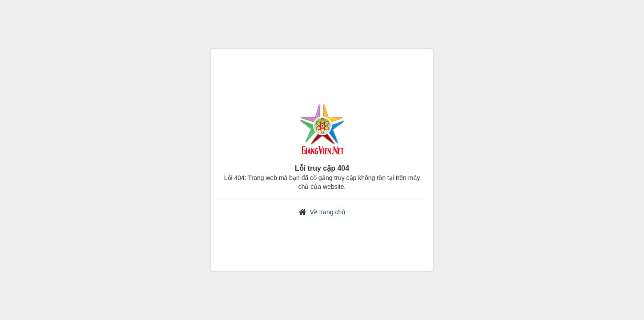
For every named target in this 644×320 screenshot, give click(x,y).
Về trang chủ (328, 212)
